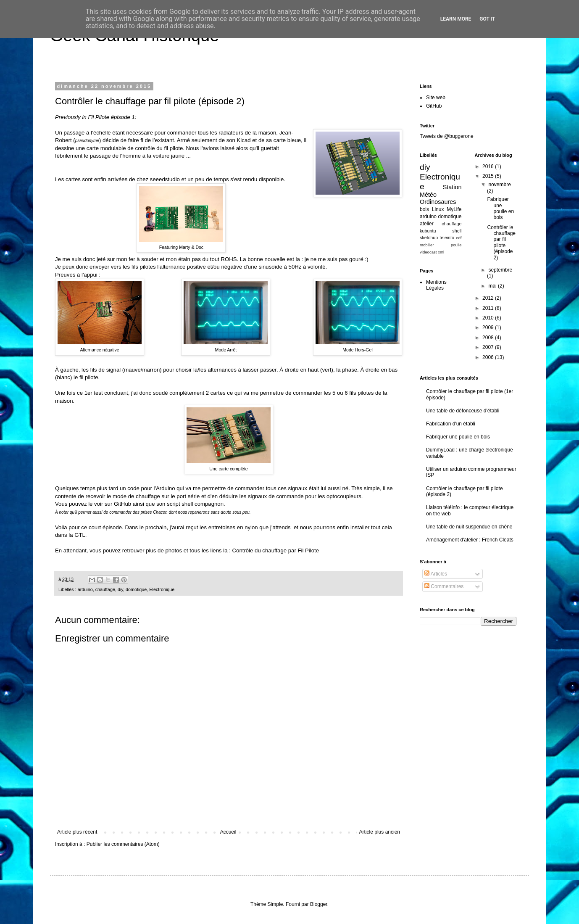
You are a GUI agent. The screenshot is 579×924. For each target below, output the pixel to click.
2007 (489, 347)
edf (459, 238)
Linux (438, 209)
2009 (489, 327)
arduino (85, 589)
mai (493, 286)
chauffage (105, 589)
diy (120, 589)
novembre (499, 185)
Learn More (456, 19)
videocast (428, 252)
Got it (487, 19)
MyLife (454, 209)
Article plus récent (77, 832)
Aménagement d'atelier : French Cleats (470, 540)
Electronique (162, 589)
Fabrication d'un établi (451, 424)
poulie (456, 245)
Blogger (319, 904)
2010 (489, 318)
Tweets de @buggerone (447, 136)
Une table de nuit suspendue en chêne (469, 527)
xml (441, 252)
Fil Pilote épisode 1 (111, 117)
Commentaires (444, 586)
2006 (489, 357)
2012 (489, 298)
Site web (436, 98)
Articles (436, 574)
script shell (180, 504)
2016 (489, 166)
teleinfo (447, 238)
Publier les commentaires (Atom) (123, 844)
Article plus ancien (380, 832)
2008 (489, 338)
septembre (500, 270)
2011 (489, 308)
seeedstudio (165, 179)
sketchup (429, 238)
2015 (489, 176)
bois (424, 209)
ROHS (229, 259)
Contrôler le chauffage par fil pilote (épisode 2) (501, 243)
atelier (427, 224)
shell (457, 231)
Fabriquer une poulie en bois (500, 208)
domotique (136, 589)
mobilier (427, 245)
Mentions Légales (436, 285)
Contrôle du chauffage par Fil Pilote (276, 550)
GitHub (122, 504)
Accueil (228, 832)
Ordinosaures (438, 202)
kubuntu (428, 231)
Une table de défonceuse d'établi (463, 411)
